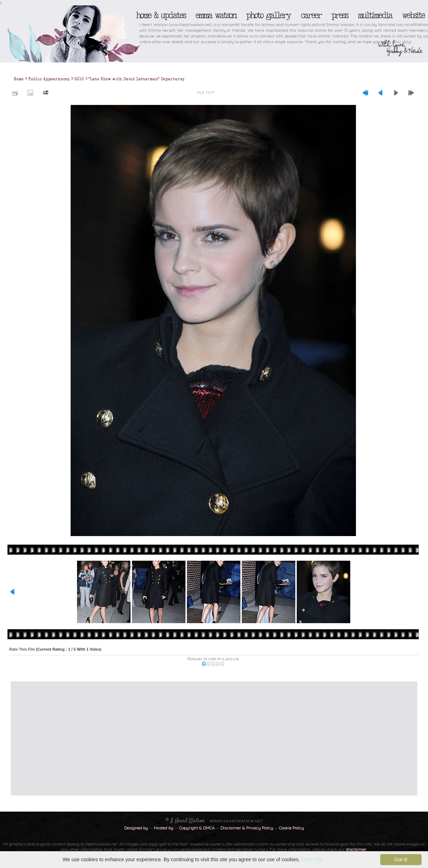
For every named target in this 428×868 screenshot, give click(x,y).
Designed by (136, 828)
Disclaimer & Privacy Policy (247, 828)
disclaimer (356, 849)
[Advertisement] (192, 738)
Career (311, 15)
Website (413, 15)
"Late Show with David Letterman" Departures (136, 79)
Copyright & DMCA (197, 828)
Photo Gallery (268, 15)
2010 (79, 79)
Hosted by (164, 828)
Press (340, 15)
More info (312, 859)
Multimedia (375, 15)
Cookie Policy (291, 828)
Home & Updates (161, 15)
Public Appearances (49, 79)
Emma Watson (216, 15)
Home (19, 79)
